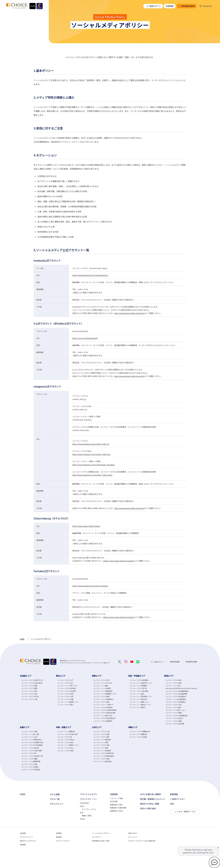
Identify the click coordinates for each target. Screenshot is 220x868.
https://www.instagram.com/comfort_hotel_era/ (91, 454)
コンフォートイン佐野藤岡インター (105, 694)
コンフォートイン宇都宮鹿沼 (103, 691)
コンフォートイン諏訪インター (140, 702)
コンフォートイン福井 (137, 694)
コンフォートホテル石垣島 (138, 737)
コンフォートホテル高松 (65, 742)
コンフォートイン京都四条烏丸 (31, 740)
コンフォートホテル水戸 (101, 680)
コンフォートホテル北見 (29, 694)
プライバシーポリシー (63, 841)
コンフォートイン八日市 (29, 737)
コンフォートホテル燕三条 (138, 688)
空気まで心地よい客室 (150, 804)
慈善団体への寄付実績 (118, 808)
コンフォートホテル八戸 (65, 680)
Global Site (206, 6)
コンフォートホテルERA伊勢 (175, 724)
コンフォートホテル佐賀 (101, 745)
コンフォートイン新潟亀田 (138, 686)
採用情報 (23, 845)
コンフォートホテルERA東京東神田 (105, 710)
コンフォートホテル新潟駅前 (139, 680)
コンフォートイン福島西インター (68, 702)
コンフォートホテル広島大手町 (67, 734)
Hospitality (84, 803)
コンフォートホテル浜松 (173, 680)
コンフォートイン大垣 (173, 686)
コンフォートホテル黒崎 (101, 734)
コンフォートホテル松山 (65, 748)
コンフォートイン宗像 (101, 742)
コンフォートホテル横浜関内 (103, 721)
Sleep (82, 819)
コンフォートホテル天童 (65, 699)
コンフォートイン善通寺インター (68, 745)
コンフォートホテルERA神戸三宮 (32, 756)
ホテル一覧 (55, 799)
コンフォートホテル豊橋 (173, 713)
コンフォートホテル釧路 (29, 688)
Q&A (172, 804)
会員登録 (170, 6)
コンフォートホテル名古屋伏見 (176, 696)
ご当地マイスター (178, 799)
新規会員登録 (175, 662)
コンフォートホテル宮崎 (101, 759)
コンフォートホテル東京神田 (103, 707)
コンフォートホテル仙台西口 (67, 691)
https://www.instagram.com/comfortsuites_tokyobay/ (94, 465)
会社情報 (23, 833)
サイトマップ (132, 837)
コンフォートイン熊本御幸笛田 (104, 756)
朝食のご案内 (87, 816)
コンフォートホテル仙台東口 (67, 688)
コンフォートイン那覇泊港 (138, 734)
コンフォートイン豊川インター (176, 710)
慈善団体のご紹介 (116, 805)
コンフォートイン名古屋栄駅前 (176, 699)
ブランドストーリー (89, 799)
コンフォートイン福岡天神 (102, 740)
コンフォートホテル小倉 (101, 731)
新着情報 (174, 794)
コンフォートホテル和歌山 (30, 767)
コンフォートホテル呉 (65, 737)
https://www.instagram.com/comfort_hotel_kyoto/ (92, 475)
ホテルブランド (57, 804)
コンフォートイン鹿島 (101, 686)
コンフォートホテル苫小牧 (30, 696)
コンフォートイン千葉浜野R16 (103, 699)
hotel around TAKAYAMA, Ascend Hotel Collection (181, 688)
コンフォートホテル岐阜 (173, 683)
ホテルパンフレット (26, 837)
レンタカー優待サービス (185, 812)
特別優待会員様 (186, 6)
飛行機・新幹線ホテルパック (152, 799)
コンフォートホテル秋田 (65, 694)
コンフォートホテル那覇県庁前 (140, 731)
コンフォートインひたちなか (103, 683)
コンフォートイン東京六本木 (103, 716)
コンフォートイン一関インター (67, 686)
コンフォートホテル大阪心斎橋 (31, 751)
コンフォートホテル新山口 (66, 740)
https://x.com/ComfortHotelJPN (85, 338)
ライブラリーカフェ (89, 809)
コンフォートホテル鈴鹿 (173, 721)
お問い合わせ (132, 833)
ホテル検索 (55, 794)
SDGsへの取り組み (148, 808)
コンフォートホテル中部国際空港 (176, 716)
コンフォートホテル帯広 (29, 691)
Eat (82, 812)
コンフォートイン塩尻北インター (140, 705)
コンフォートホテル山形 (65, 696)
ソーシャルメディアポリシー (101, 833)
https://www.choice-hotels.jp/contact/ (129, 313)
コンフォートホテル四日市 (174, 718)
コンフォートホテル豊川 (173, 707)
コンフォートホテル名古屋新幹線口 (177, 691)
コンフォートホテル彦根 (29, 731)
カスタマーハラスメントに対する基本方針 (142, 841)
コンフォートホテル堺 (29, 753)
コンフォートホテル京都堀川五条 (32, 742)
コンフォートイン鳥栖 (101, 748)
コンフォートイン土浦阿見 (102, 688)
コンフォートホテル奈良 (29, 764)
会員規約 (59, 833)
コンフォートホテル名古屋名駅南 (176, 694)
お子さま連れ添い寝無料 (150, 794)
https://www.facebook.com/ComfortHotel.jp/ (90, 275)
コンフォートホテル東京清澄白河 (104, 718)
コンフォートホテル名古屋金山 (176, 702)
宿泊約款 (59, 837)
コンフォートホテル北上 (65, 683)
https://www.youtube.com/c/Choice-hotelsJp (90, 586)
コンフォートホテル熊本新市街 (104, 753)
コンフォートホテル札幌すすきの (32, 680)
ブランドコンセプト (89, 794)
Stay (82, 806)
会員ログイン (153, 6)
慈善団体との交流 (116, 811)
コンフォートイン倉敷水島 (66, 731)
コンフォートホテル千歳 (29, 699)
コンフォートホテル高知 (65, 751)
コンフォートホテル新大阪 (30, 748)
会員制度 (114, 794)
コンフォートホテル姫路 (29, 759)
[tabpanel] (38, 699)
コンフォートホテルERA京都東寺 (32, 745)
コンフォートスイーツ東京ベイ (104, 705)
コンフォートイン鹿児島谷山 (103, 761)
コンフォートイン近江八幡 (30, 734)
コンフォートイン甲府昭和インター (141, 696)
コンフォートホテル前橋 (101, 696)
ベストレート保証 (116, 798)
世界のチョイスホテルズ (28, 841)
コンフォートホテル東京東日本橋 (104, 713)
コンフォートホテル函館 (29, 686)
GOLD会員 (114, 801)
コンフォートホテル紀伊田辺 (31, 770)
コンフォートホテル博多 (101, 737)
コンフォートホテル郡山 (65, 705)
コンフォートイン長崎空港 (102, 751)
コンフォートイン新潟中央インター (141, 683)
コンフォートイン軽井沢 (137, 707)
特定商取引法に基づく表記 (101, 841)
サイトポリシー (97, 837)
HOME (23, 794)
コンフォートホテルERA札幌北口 (32, 683)
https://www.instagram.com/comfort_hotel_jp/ (91, 444)
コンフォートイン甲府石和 (138, 699)
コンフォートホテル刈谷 (173, 705)
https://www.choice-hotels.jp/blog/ (86, 526)
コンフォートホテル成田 (101, 702)
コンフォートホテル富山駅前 (139, 691)
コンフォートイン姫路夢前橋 (31, 761)
